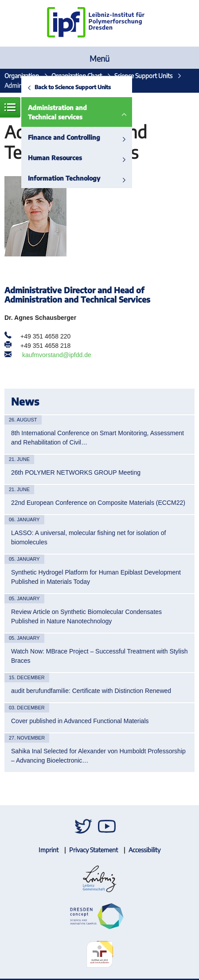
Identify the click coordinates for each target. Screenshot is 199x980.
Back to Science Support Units (73, 87)
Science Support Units (143, 76)
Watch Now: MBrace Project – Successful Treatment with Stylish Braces (99, 656)
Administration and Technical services (57, 112)
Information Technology (64, 178)
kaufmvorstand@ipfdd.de (57, 355)
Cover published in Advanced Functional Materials (80, 721)
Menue (10, 107)
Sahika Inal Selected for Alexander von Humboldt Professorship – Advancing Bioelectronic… (98, 756)
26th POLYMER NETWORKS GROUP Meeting (76, 472)
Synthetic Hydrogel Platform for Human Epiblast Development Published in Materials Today (96, 577)
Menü (99, 58)
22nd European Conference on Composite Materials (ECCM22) (98, 503)
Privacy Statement (94, 850)
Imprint (49, 850)
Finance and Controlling (64, 137)
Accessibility (144, 850)
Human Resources (55, 158)
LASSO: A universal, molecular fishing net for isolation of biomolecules (88, 537)
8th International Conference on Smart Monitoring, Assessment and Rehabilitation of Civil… (98, 438)
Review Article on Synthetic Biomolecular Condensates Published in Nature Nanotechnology (86, 616)
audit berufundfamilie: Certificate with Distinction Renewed (91, 691)
